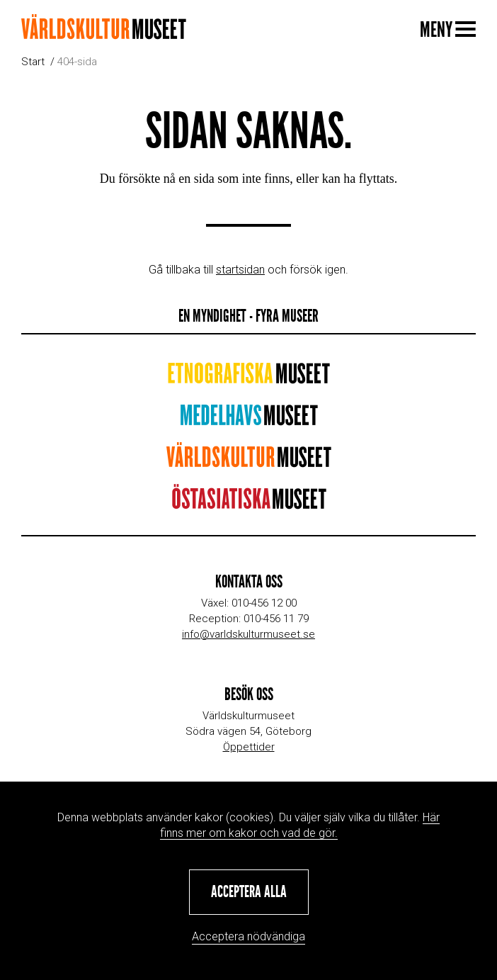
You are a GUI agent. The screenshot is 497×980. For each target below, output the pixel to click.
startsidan (240, 270)
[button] (249, 892)
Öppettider (249, 747)
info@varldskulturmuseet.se (248, 634)
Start (33, 62)
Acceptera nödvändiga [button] (248, 936)
